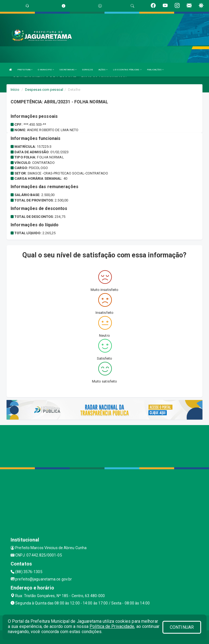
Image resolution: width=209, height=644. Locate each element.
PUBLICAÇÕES (155, 70)
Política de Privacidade (112, 626)
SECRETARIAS (68, 70)
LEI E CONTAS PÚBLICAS (127, 70)
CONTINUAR (182, 627)
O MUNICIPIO (46, 70)
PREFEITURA (25, 70)
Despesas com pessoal (44, 90)
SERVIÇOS (87, 70)
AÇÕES (103, 70)
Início (15, 90)
